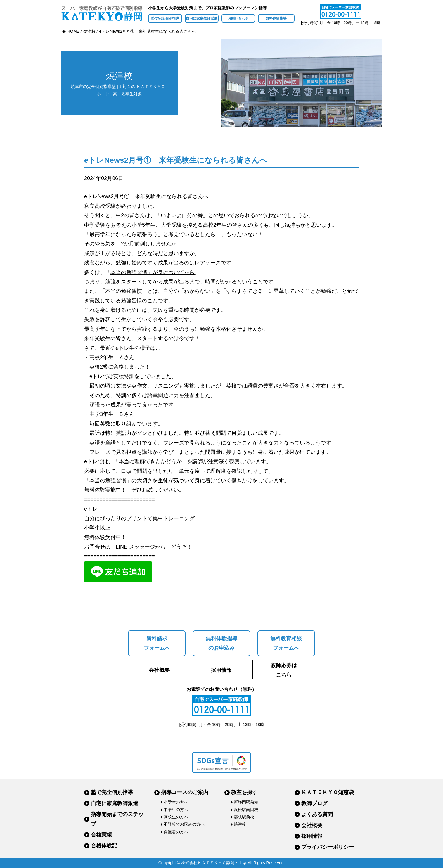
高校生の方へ (176, 817)
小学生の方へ (176, 802)
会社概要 (159, 670)
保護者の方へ (176, 832)
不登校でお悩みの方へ (184, 824)
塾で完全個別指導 (165, 18)
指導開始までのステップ (117, 819)
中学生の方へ (176, 810)
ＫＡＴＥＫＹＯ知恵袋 (328, 792)
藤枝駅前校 (244, 817)
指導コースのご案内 (185, 792)
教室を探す (244, 792)
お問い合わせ (238, 18)
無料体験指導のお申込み (221, 643)
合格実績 (101, 835)
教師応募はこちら (284, 670)
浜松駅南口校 (246, 810)
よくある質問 (317, 814)
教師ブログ (314, 803)
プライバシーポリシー (328, 847)
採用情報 (221, 670)
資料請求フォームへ (157, 643)
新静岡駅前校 (246, 802)
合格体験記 (104, 845)
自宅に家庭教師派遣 (202, 18)
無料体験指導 (276, 18)
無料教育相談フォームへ (286, 643)
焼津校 (240, 824)
